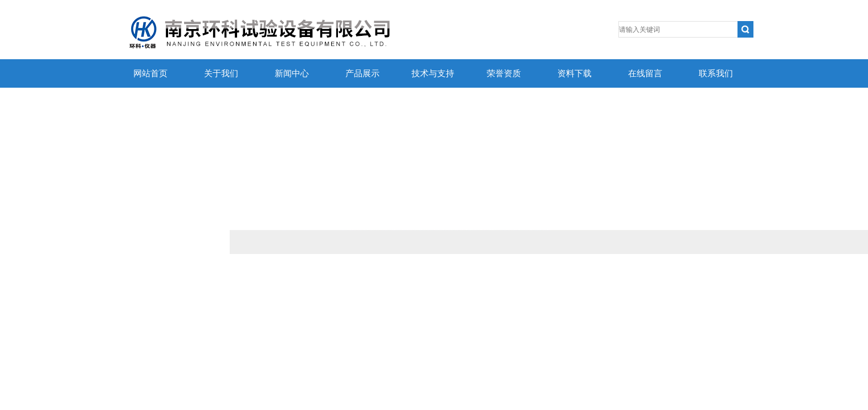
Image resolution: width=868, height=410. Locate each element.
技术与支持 (433, 73)
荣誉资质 (504, 73)
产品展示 (362, 73)
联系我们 (716, 73)
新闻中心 (292, 73)
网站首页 (150, 73)
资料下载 (574, 73)
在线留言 (645, 73)
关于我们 (221, 73)
